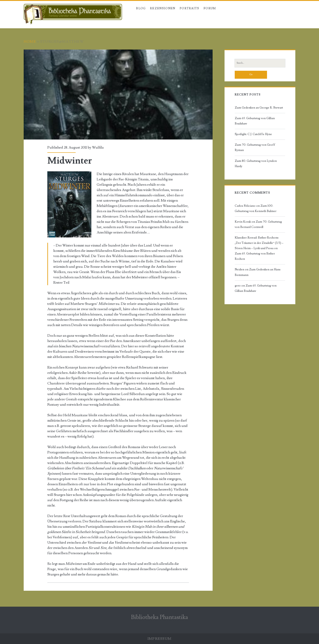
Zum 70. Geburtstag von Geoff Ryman (255, 147)
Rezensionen (163, 8)
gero (238, 286)
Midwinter (118, 95)
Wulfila (98, 147)
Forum (210, 8)
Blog (141, 8)
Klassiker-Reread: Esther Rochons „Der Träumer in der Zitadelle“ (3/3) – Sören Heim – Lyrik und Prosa (259, 243)
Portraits (189, 8)
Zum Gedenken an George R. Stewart (259, 108)
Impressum (160, 639)
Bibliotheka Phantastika (159, 617)
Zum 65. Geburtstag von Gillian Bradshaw (255, 121)
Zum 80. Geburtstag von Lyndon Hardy (256, 164)
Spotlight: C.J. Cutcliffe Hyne (253, 134)
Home (30, 42)
